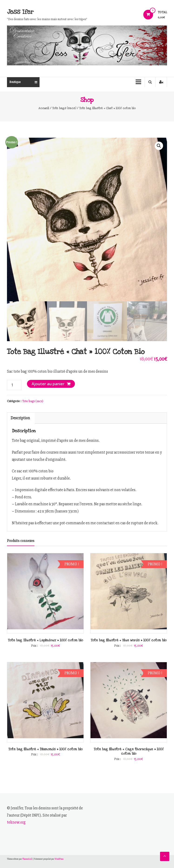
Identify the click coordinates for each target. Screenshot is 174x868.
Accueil (44, 108)
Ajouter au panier (48, 384)
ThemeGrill (27, 859)
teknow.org (16, 822)
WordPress (59, 859)
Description (20, 418)
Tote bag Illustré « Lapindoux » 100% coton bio (45, 640)
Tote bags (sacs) (64, 108)
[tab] (20, 418)
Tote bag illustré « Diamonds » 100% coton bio (45, 749)
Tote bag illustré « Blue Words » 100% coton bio (129, 640)
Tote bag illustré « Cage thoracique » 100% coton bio (129, 752)
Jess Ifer (20, 12)
